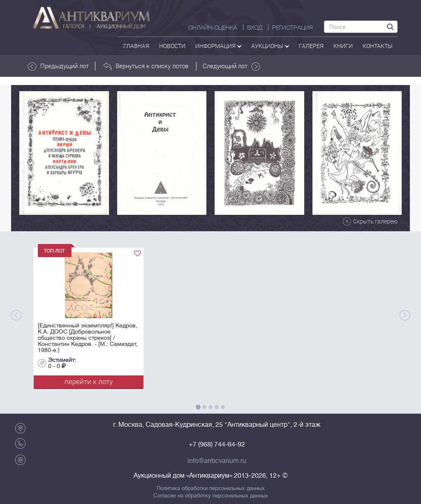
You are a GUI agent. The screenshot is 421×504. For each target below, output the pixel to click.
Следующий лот (231, 66)
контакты (378, 46)
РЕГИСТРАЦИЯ (293, 28)
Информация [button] (218, 46)
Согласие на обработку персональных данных (211, 496)
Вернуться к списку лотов (146, 66)
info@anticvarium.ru (217, 461)
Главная (136, 46)
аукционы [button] (270, 46)
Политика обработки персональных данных (211, 488)
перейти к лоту (89, 381)
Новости (172, 46)
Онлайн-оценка (213, 28)
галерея (311, 46)
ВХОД (255, 28)
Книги (343, 46)
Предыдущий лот (58, 66)
